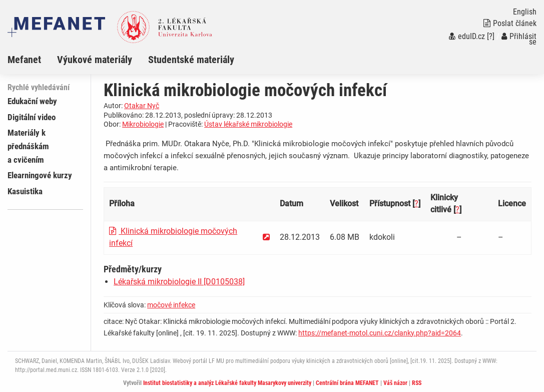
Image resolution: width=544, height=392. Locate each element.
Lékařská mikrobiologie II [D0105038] (179, 282)
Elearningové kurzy (40, 175)
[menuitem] (32, 60)
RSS (417, 383)
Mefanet (24, 60)
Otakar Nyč (142, 106)
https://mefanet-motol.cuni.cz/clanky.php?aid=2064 (380, 333)
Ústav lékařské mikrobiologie (248, 124)
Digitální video (32, 117)
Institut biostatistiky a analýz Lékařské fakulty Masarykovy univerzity (227, 383)
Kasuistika (25, 191)
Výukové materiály (95, 60)
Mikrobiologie (143, 124)
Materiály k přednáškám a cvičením (28, 146)
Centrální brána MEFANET (347, 383)
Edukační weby (32, 101)
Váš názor (395, 383)
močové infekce (171, 305)
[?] (491, 36)
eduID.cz (467, 36)
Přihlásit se (519, 39)
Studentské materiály (191, 60)
